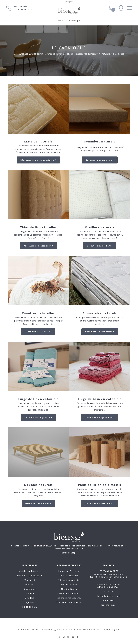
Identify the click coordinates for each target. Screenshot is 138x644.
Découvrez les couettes (38, 332)
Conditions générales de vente (59, 629)
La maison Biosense (69, 571)
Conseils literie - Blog (108, 596)
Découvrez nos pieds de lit (100, 503)
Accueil (61, 21)
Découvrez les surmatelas (100, 332)
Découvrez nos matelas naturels (38, 160)
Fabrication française (69, 580)
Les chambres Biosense (69, 598)
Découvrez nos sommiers (100, 160)
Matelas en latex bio (30, 571)
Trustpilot (69, 2)
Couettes (30, 593)
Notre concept (69, 553)
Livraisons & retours (88, 629)
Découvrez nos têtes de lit (38, 246)
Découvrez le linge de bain (100, 417)
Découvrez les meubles (38, 503)
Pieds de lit (36, 576)
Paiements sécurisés (29, 629)
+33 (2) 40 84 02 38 (108, 571)
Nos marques (108, 605)
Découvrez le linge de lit (38, 417)
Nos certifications (69, 576)
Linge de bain (30, 607)
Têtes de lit (30, 580)
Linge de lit (30, 602)
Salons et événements (69, 593)
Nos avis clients (69, 585)
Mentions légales (111, 629)
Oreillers (30, 598)
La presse (108, 600)
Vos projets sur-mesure (69, 602)
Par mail (108, 592)
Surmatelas (30, 589)
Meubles (30, 585)
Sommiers (22, 576)
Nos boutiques (69, 589)
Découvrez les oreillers (100, 246)
